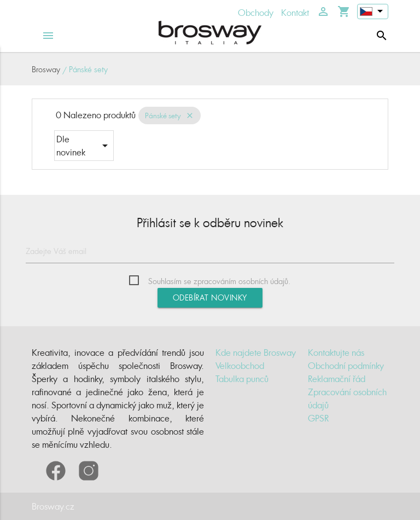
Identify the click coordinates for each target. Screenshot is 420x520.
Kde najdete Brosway (256, 353)
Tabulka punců (242, 379)
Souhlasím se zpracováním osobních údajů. (219, 281)
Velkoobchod (240, 366)
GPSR (318, 418)
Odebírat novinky (210, 297)
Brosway (46, 69)
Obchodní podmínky (346, 366)
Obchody (256, 13)
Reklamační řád (337, 379)
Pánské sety (163, 115)
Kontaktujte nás (336, 353)
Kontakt (295, 13)
